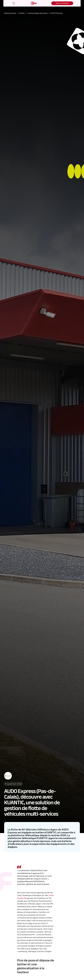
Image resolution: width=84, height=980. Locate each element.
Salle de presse (10, 13)
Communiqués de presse (38, 13)
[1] (25, 898)
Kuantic (22, 13)
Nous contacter (62, 3)
